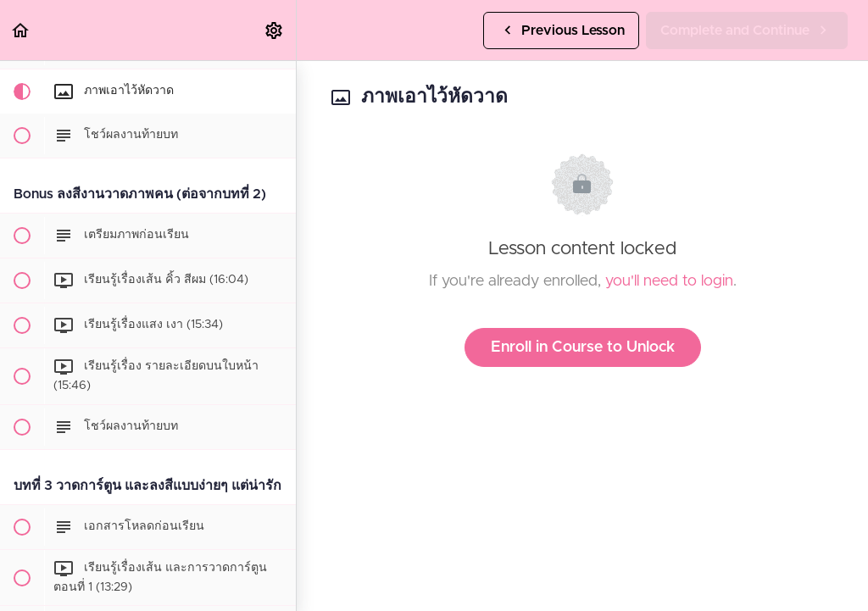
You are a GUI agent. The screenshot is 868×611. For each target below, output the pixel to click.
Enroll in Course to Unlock (583, 347)
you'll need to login (669, 281)
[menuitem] (275, 30)
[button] (21, 30)
